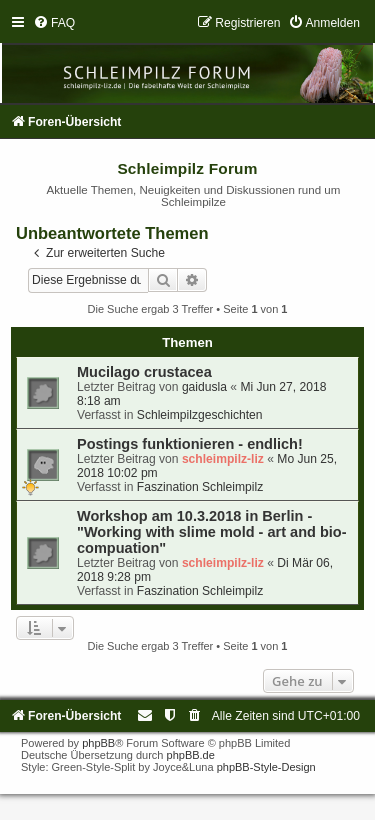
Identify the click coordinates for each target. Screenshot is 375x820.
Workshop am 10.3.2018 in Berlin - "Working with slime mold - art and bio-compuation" (212, 532)
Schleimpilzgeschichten (200, 415)
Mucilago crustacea (144, 372)
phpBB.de (191, 755)
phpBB (98, 743)
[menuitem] (54, 23)
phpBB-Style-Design (266, 767)
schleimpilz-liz (223, 459)
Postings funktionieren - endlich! (190, 444)
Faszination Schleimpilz (200, 487)
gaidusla (204, 387)
